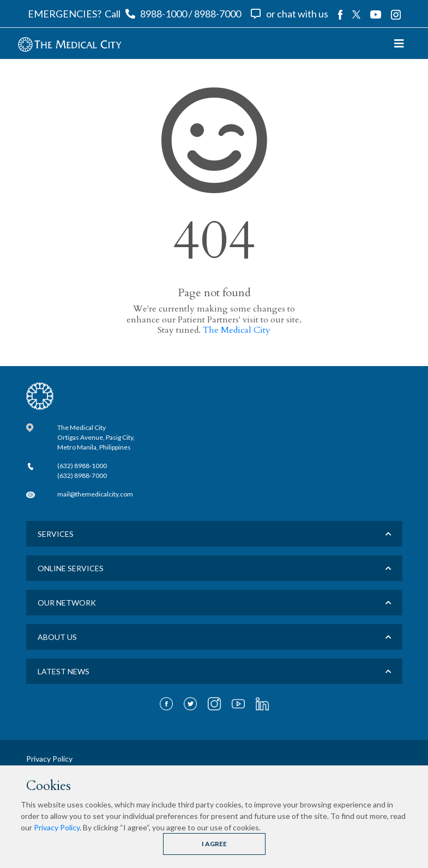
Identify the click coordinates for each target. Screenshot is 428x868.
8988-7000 (218, 14)
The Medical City (237, 330)
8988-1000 (164, 14)
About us (57, 637)
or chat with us (297, 14)
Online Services (71, 568)
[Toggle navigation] (399, 43)
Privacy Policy (57, 827)
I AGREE (214, 844)
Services (56, 534)
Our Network (67, 603)
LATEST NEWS (64, 671)
